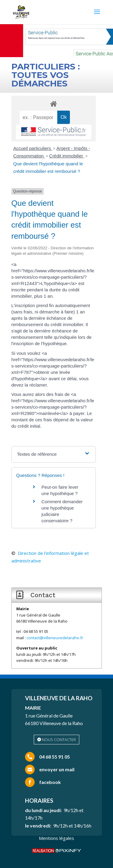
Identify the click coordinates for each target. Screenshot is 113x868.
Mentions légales (56, 838)
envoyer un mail (57, 769)
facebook (50, 782)
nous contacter (59, 740)
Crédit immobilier (67, 156)
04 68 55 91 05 (55, 757)
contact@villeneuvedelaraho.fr (55, 638)
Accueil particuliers (33, 148)
